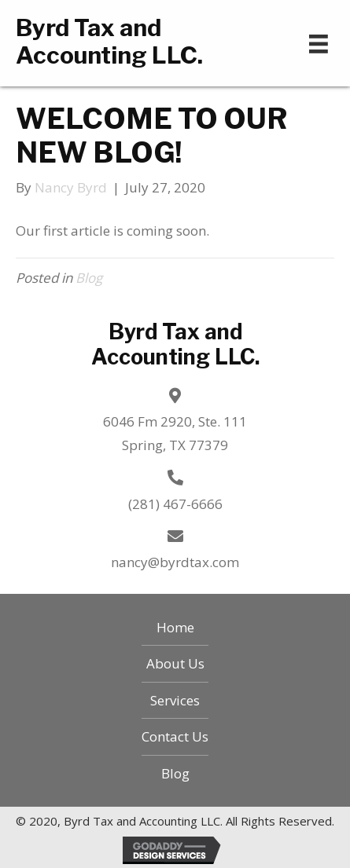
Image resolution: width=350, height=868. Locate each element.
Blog (89, 278)
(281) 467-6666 (175, 504)
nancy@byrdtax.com (175, 562)
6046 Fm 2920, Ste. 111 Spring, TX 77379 (175, 433)
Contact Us (175, 736)
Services (175, 700)
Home (175, 627)
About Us (175, 663)
